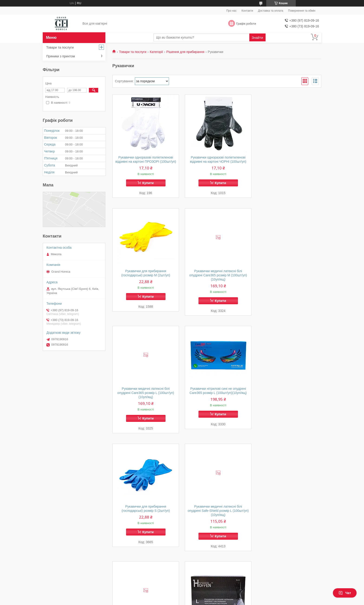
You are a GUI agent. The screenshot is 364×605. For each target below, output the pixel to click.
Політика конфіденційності (210, 601)
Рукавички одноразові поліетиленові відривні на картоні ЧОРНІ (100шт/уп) (217, 159)
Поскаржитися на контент (174, 601)
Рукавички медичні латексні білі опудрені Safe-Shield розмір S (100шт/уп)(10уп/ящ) (288, 397)
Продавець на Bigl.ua (182, 596)
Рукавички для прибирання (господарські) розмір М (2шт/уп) (288, 159)
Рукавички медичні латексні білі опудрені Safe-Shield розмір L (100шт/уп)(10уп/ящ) (217, 397)
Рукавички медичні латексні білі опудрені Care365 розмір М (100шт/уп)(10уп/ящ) (145, 279)
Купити (148, 187)
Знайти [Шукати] (257, 38)
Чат (345, 593)
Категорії (156, 52)
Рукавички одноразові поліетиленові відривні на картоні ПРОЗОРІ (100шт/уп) (145, 162)
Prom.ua (204, 592)
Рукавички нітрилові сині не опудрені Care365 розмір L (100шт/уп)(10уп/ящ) (288, 277)
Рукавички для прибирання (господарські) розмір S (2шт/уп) (145, 395)
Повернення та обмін (302, 11)
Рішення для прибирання (185, 52)
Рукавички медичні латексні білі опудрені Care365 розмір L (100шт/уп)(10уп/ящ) (217, 279)
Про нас (232, 11)
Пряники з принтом (61, 56)
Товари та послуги (133, 52)
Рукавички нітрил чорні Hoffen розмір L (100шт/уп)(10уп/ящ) (145, 513)
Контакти (247, 11)
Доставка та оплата (271, 11)
